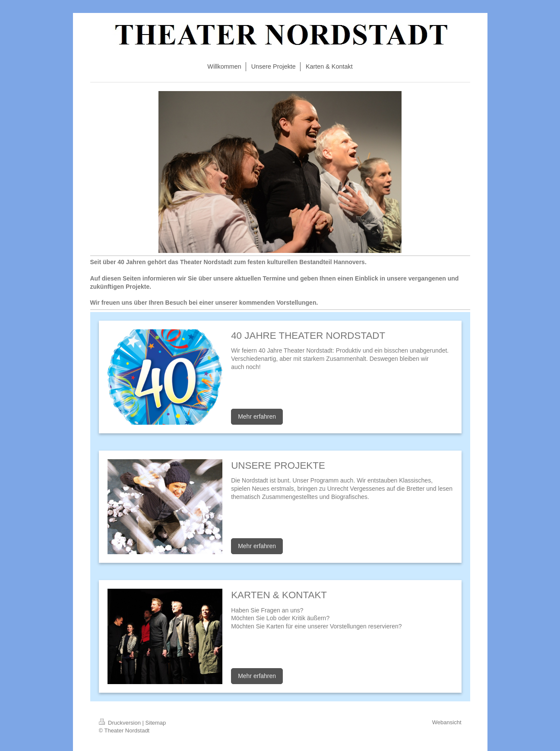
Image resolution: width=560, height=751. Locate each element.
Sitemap (156, 723)
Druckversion (121, 723)
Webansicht (447, 722)
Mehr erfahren (257, 417)
